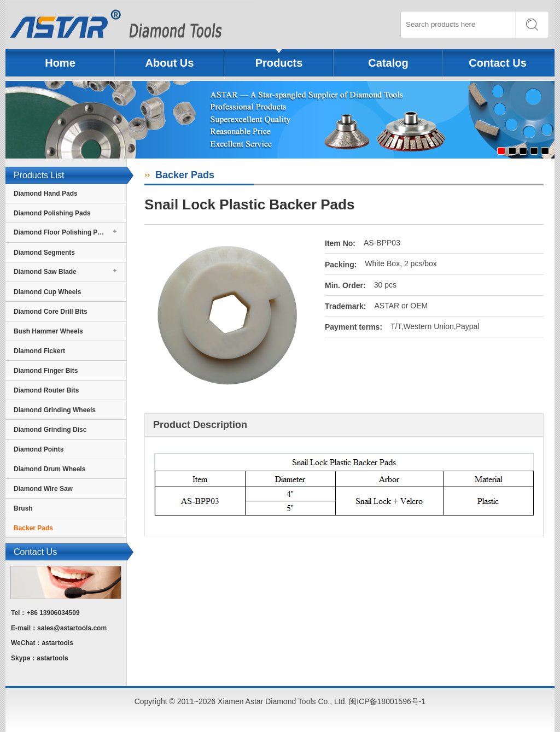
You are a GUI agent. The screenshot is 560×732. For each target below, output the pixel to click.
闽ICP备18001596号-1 (387, 701)
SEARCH (532, 25)
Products (279, 63)
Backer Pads (33, 528)
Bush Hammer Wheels (48, 331)
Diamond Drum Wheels (49, 469)
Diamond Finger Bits (46, 371)
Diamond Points (39, 449)
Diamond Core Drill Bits (51, 312)
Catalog (388, 63)
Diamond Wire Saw (43, 489)
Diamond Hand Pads (46, 194)
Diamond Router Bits (46, 390)
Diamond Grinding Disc (50, 430)
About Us (170, 63)
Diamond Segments (44, 253)
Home (60, 63)
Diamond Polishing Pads (52, 213)
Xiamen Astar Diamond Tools (130, 25)
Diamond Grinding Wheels (55, 410)
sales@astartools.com (72, 628)
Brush (23, 508)
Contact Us (498, 63)
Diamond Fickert (39, 351)
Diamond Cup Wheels (47, 292)
